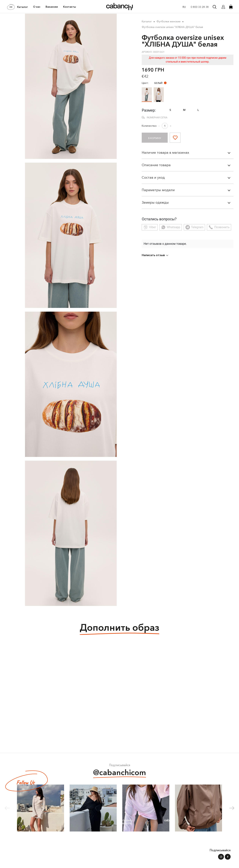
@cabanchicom (120, 773)
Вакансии (52, 7)
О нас (37, 7)
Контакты (70, 7)
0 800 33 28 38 (200, 7)
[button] (232, 808)
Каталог (18, 7)
